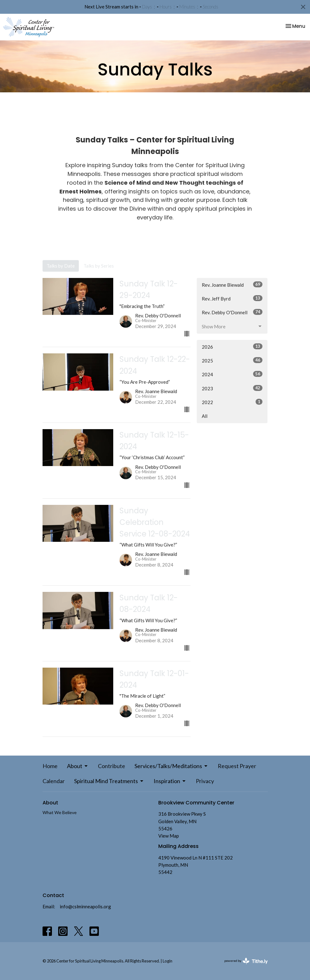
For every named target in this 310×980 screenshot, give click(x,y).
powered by (246, 961)
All (205, 416)
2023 (232, 388)
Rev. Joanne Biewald (232, 285)
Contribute (112, 766)
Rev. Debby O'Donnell (232, 312)
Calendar (54, 781)
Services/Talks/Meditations (171, 766)
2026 (232, 346)
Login (168, 961)
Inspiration (170, 781)
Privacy (205, 781)
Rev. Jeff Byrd (232, 298)
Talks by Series (99, 266)
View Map (169, 836)
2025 (232, 360)
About (78, 766)
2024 (232, 374)
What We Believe (60, 812)
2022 (232, 402)
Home (50, 766)
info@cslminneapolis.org (85, 906)
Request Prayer (237, 766)
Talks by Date (61, 266)
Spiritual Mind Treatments (109, 781)
